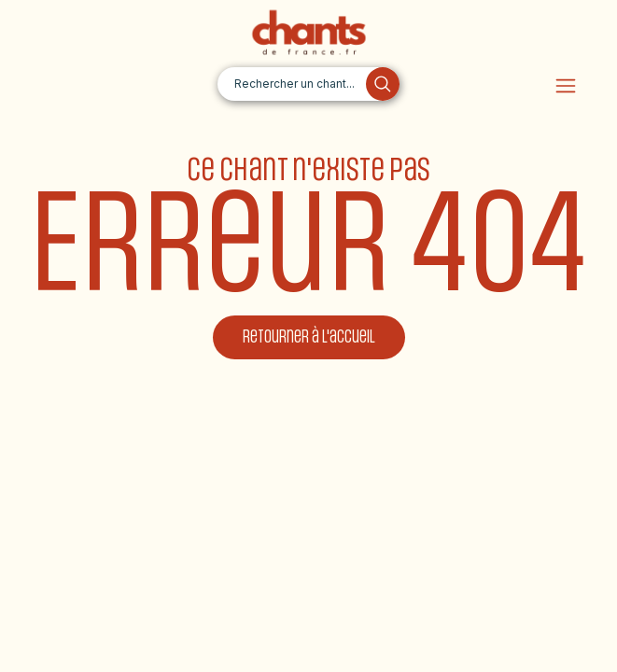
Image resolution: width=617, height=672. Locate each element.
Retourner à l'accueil (309, 337)
